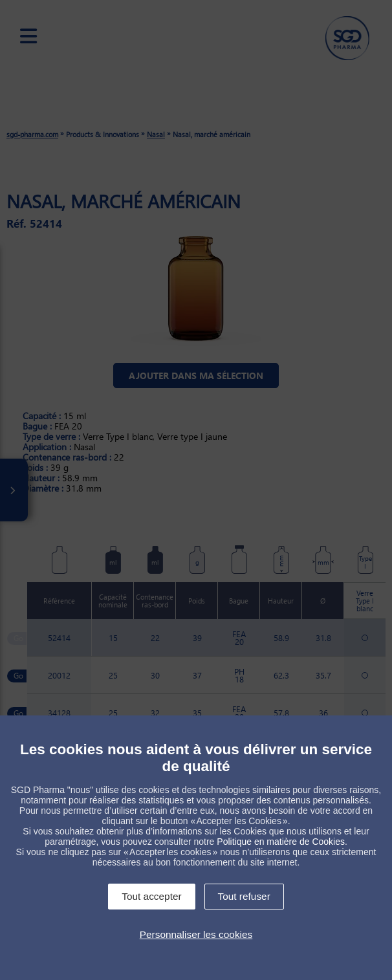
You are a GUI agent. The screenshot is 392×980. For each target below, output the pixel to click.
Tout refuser (244, 896)
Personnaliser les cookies (196, 934)
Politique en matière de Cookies (281, 842)
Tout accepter (151, 896)
